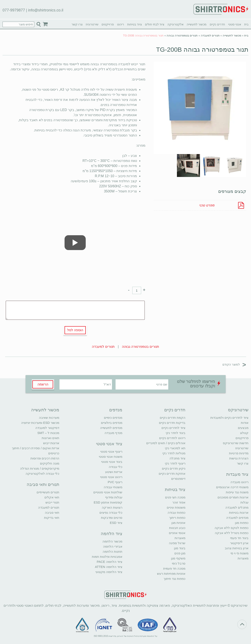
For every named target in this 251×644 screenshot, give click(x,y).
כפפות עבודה (177, 513)
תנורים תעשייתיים (48, 492)
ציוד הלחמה (112, 534)
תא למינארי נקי (175, 448)
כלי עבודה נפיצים (111, 513)
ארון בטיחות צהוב (237, 548)
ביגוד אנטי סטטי (112, 462)
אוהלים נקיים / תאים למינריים (166, 443)
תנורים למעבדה (210, 35)
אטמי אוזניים (177, 533)
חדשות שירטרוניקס (236, 443)
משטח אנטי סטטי (111, 457)
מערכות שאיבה (49, 418)
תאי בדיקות (52, 518)
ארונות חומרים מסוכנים (233, 497)
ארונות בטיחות (239, 513)
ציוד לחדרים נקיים (173, 428)
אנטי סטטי (235, 24)
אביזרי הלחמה (113, 546)
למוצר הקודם (234, 364)
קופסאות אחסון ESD (108, 502)
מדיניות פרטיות (239, 453)
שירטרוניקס (238, 410)
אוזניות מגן (178, 523)
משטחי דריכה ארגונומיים (232, 487)
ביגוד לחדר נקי (176, 433)
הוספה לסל (75, 330)
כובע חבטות (177, 528)
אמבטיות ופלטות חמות (107, 557)
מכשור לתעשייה (197, 24)
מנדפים (116, 410)
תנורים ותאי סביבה (43, 484)
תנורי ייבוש (52, 502)
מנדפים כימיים (113, 418)
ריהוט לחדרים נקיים (172, 438)
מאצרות (243, 558)
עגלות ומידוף (114, 497)
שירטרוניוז (92, 24)
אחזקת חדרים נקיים (172, 474)
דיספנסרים (178, 479)
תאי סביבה (52, 513)
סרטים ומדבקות (112, 518)
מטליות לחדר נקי (174, 453)
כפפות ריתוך (177, 518)
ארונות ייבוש (51, 443)
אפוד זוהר (179, 502)
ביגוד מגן (180, 548)
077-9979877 (14, 10)
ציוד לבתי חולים (155, 24)
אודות (245, 423)
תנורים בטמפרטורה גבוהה (182, 35)
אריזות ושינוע (114, 472)
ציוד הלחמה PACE (110, 562)
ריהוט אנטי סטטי (111, 477)
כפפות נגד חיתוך (174, 579)
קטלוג (244, 433)
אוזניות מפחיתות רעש (171, 574)
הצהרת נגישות (239, 458)
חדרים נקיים (217, 24)
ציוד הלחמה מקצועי (109, 572)
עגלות (244, 502)
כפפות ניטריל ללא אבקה (232, 533)
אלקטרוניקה (175, 24)
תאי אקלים (52, 497)
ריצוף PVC (115, 482)
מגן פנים (180, 553)
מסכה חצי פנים (175, 497)
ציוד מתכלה (177, 458)
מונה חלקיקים (50, 463)
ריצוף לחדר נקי (175, 463)
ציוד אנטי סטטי (109, 444)
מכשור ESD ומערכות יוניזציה (40, 423)
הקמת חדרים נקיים (173, 418)
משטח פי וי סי (240, 553)
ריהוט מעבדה (239, 482)
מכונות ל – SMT (48, 433)
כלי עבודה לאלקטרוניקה (42, 474)
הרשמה (43, 384)
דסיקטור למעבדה (47, 428)
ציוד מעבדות (237, 474)
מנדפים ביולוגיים (112, 423)
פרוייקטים (108, 24)
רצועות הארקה (112, 507)
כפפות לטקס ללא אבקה (232, 528)
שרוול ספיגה (177, 543)
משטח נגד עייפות (237, 492)
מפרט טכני (207, 205)
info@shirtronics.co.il (46, 10)
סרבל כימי (179, 563)
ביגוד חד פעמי (239, 538)
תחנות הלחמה (112, 552)
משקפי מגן (178, 558)
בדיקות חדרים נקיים (172, 423)
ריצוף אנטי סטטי (111, 451)
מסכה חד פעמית (174, 568)
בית (246, 24)
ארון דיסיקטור (239, 543)
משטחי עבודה (113, 487)
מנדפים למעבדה (237, 518)
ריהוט (121, 24)
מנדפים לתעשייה (111, 428)
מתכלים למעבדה (237, 507)
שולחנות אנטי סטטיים (108, 492)
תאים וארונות (50, 438)
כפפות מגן (242, 523)
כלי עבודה (116, 467)
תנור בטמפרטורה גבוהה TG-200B (202, 49)
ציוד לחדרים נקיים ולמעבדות (230, 418)
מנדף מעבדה (113, 433)
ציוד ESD (116, 523)
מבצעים (243, 428)
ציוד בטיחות (134, 24)
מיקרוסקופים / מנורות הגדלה (40, 468)
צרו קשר (77, 24)
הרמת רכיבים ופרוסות (45, 458)
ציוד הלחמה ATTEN (109, 567)
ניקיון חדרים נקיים (174, 468)
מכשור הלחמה (112, 541)
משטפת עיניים (176, 507)
